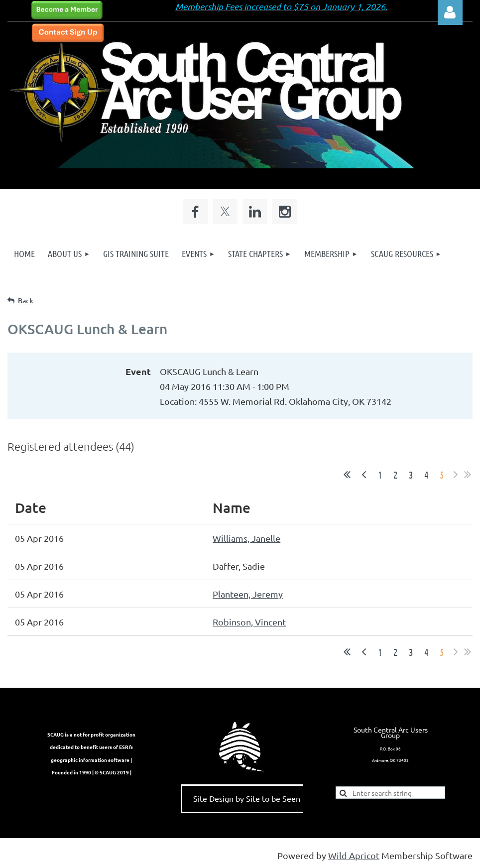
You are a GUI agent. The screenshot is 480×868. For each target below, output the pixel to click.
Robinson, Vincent (249, 622)
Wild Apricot (354, 855)
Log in (450, 12)
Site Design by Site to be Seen (247, 798)
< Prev (364, 475)
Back (26, 301)
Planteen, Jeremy (248, 594)
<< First (347, 475)
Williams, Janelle (246, 538)
